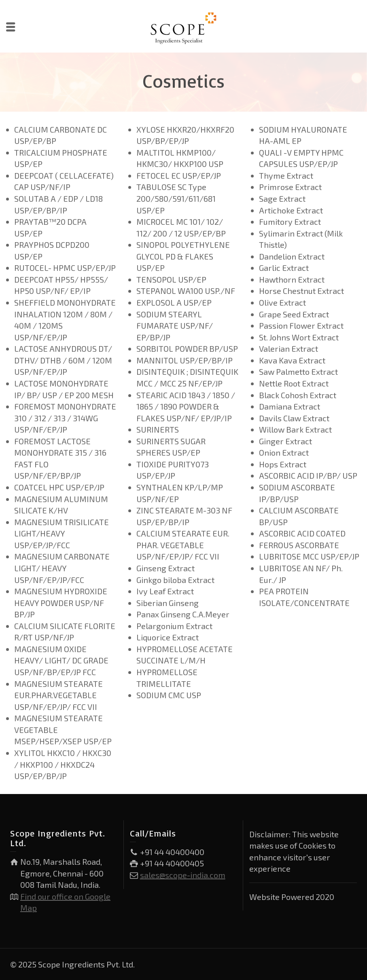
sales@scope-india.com (183, 875)
